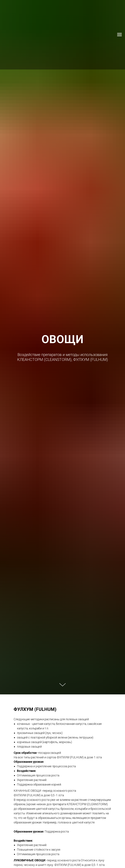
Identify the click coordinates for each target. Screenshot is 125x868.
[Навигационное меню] (119, 35)
